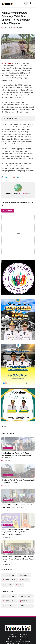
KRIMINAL (25, 580)
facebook (13, 635)
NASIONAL (8, 585)
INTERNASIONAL (10, 580)
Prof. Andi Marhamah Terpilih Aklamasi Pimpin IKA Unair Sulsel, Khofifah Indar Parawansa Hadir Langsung (16, 532)
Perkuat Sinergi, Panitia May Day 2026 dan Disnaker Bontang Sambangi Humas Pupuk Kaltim (18, 559)
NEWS (20, 585)
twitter (25, 635)
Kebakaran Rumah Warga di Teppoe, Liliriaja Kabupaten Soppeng (18, 481)
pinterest (25, 637)
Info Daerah (8, 475)
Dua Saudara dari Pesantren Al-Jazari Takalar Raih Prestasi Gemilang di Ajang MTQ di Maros (16, 455)
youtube (25, 639)
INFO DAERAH (24, 575)
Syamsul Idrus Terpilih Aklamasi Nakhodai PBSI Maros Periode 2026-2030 (17, 506)
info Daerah (8, 448)
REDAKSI (9, 641)
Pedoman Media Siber (22, 641)
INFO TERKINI (9, 575)
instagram (13, 639)
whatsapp (13, 637)
